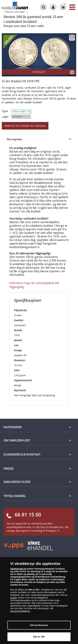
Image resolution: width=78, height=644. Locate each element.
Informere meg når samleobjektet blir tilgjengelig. (34, 285)
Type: (5, 111)
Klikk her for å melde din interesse (25, 126)
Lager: (5, 117)
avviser (14, 598)
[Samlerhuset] (17, 7)
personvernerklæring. (20, 611)
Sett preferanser (39, 625)
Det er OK (39, 637)
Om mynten (14, 139)
